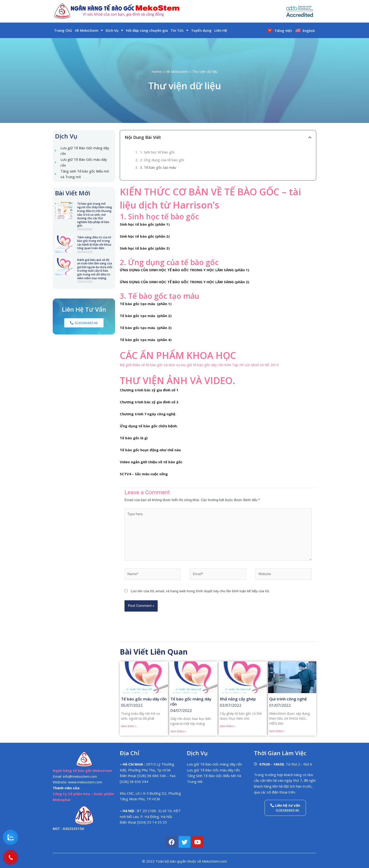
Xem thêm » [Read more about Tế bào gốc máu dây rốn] (129, 726)
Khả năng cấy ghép (238, 699)
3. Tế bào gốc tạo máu (158, 167)
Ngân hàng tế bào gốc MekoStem (82, 770)
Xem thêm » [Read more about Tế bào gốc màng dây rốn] (178, 731)
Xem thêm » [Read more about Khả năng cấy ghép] (228, 726)
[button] (310, 137)
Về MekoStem (89, 30)
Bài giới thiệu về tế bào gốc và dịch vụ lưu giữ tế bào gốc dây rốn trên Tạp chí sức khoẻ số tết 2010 (199, 365)
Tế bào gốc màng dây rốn (191, 701)
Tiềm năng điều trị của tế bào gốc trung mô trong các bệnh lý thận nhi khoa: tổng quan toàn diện (94, 243)
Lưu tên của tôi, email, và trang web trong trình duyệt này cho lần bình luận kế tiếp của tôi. (200, 591)
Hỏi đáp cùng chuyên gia (147, 30)
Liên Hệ (221, 30)
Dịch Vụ (114, 30)
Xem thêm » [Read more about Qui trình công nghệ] (277, 731)
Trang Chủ (63, 30)
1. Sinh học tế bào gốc (157, 152)
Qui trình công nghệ (288, 699)
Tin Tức (179, 30)
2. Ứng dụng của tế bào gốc (162, 160)
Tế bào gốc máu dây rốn (144, 699)
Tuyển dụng (201, 30)
